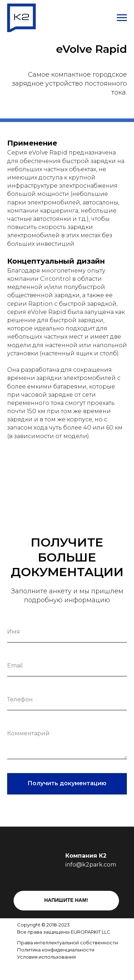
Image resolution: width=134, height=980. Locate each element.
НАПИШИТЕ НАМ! (66, 900)
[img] (56, 968)
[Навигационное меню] (122, 18)
